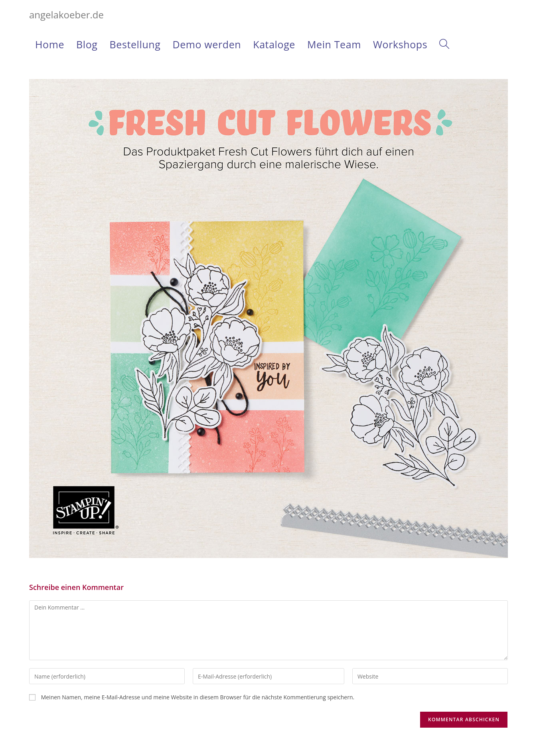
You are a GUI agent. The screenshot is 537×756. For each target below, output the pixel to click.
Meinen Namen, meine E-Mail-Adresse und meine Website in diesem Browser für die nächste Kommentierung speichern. (198, 697)
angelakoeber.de (66, 15)
